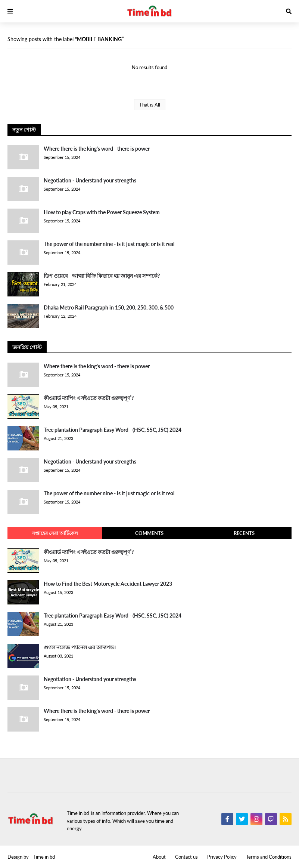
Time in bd (44, 857)
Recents (244, 533)
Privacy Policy (222, 857)
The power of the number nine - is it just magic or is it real (109, 244)
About (159, 857)
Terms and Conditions (269, 857)
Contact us (186, 857)
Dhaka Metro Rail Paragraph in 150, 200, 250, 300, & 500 (109, 307)
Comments (149, 533)
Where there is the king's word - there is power (97, 149)
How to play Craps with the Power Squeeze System (102, 212)
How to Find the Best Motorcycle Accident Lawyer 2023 (108, 584)
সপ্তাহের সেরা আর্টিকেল (55, 533)
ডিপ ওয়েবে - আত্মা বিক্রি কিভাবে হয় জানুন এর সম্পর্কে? (102, 276)
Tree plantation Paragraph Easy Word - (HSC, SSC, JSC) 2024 (113, 430)
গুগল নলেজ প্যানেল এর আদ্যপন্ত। (80, 647)
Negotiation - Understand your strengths (90, 180)
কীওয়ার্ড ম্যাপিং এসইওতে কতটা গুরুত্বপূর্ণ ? (89, 398)
